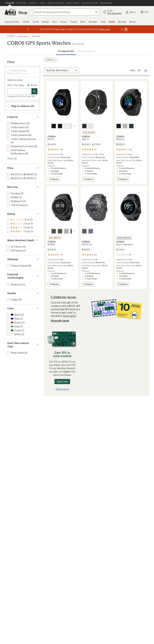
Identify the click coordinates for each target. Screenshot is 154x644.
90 (146, 70)
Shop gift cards (60, 321)
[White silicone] (63, 126)
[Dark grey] (50, 231)
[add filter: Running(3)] (13, 193)
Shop (23, 12)
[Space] (84, 231)
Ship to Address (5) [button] (21, 106)
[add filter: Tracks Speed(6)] (16, 131)
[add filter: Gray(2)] (13, 326)
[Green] (56, 231)
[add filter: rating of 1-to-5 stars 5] (20, 232)
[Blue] (131, 126)
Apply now (62, 381)
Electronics (23, 36)
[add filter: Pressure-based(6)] (17, 266)
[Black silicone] (56, 126)
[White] (91, 126)
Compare (54, 180)
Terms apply (69, 316)
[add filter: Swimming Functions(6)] (20, 146)
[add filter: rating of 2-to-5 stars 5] (20, 228)
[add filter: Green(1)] (14, 330)
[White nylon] (69, 126)
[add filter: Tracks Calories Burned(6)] (21, 139)
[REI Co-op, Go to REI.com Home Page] (10, 12)
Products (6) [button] (66, 51)
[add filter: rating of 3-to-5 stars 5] (20, 224)
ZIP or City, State (16, 85)
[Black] (84, 126)
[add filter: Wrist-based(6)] (15, 353)
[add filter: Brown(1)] (14, 322)
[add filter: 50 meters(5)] (14, 247)
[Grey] (125, 126)
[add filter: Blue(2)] (13, 319)
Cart (144, 12)
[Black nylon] (50, 126)
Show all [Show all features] (12, 158)
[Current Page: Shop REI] (10, 3)
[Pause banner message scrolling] (126, 29)
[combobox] (66, 12)
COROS (11, 36)
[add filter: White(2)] (13, 334)
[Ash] (63, 231)
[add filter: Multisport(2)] (14, 201)
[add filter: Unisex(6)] (12, 300)
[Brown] (69, 231)
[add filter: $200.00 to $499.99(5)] (20, 174)
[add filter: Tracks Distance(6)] (17, 135)
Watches (36, 36)
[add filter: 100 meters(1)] (15, 250)
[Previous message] (28, 29)
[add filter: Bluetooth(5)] (14, 284)
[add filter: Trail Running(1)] (16, 205)
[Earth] (91, 231)
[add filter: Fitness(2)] (12, 197)
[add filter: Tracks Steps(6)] (16, 127)
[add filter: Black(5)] (13, 315)
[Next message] (122, 29)
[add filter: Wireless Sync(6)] (16, 123)
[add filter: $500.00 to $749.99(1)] (20, 178)
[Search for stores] (34, 91)
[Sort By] (61, 70)
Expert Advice (87, 51)
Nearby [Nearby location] (32, 85)
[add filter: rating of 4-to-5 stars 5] (20, 220)
